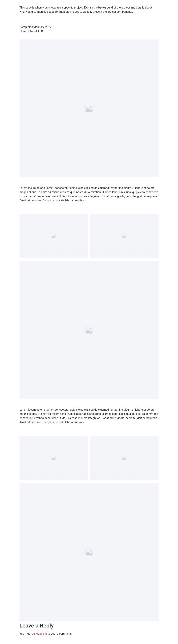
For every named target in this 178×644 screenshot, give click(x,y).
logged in (41, 634)
